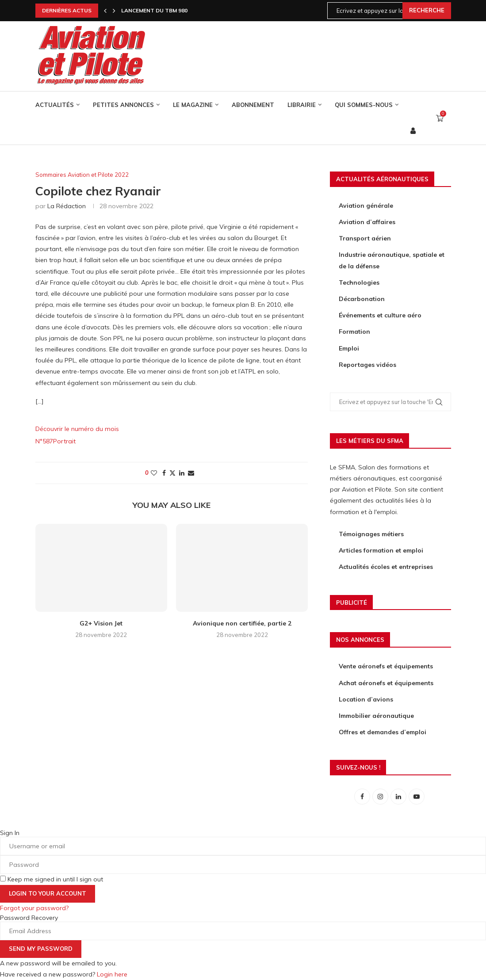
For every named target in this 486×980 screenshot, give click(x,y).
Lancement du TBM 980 (154, 10)
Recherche (427, 10)
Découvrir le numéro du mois (77, 429)
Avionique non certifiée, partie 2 (242, 623)
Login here (112, 974)
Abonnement (253, 105)
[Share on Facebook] (164, 473)
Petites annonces (123, 105)
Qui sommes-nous (364, 105)
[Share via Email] (191, 473)
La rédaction (67, 206)
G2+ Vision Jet (101, 623)
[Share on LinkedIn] (182, 473)
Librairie (302, 105)
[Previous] (105, 11)
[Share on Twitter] (172, 473)
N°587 (44, 441)
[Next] (114, 11)
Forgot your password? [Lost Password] (34, 908)
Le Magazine (193, 105)
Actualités (55, 105)
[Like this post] (154, 473)
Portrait (64, 441)
